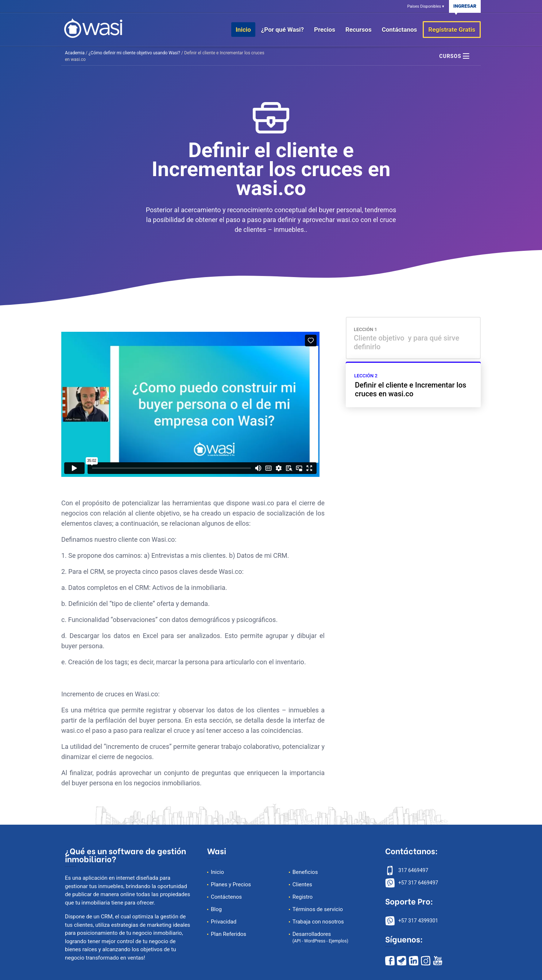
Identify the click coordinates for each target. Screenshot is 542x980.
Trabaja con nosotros (318, 922)
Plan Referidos (229, 934)
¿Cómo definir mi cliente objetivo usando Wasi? (134, 53)
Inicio (243, 30)
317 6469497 (413, 870)
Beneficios (305, 872)
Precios (325, 30)
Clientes (302, 884)
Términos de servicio (318, 909)
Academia (75, 53)
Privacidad (224, 922)
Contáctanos (400, 30)
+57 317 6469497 (418, 883)
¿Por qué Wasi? (282, 30)
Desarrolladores (320, 937)
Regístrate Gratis (452, 30)
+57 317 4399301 (418, 921)
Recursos (359, 30)
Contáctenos (226, 897)
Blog (216, 909)
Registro (303, 897)
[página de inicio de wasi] (93, 28)
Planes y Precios (231, 884)
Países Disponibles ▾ (426, 6)
